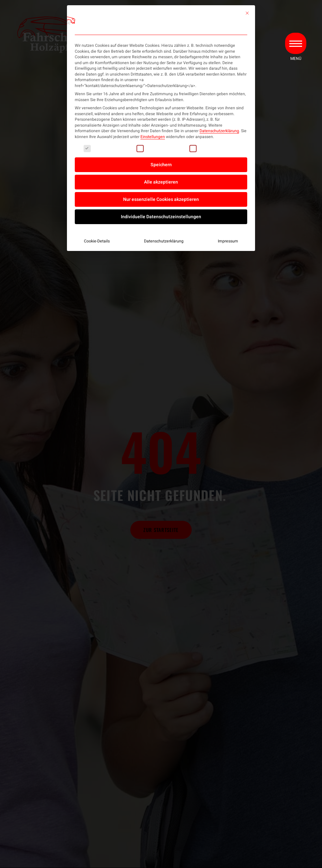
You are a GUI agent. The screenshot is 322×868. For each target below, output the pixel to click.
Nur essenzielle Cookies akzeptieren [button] (161, 199)
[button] (295, 47)
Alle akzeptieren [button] (161, 182)
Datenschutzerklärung (219, 131)
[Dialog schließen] (247, 13)
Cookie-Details (97, 241)
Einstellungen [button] (153, 137)
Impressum (228, 241)
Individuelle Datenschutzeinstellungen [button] (161, 217)
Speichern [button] (161, 165)
